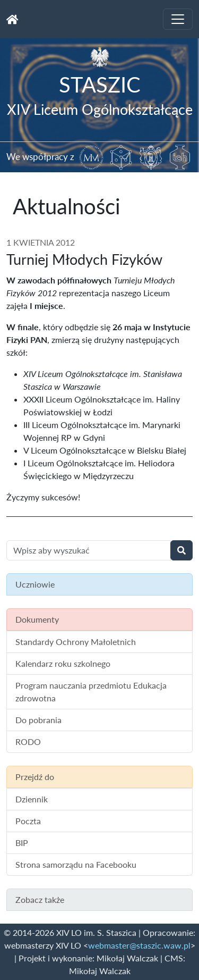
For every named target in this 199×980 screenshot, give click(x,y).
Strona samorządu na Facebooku (76, 864)
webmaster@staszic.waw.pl (139, 945)
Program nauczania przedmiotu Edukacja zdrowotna (91, 692)
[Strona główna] (12, 19)
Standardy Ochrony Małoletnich (76, 642)
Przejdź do (35, 777)
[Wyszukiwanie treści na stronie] (89, 550)
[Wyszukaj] (181, 550)
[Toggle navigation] (178, 19)
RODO (28, 742)
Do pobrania (38, 720)
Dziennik (32, 799)
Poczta (28, 821)
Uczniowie (35, 584)
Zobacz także (40, 899)
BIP (22, 843)
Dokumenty (37, 619)
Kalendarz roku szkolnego (63, 663)
